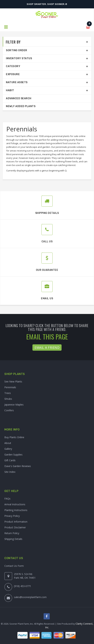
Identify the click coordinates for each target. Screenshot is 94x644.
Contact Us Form (14, 566)
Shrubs (8, 399)
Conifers (9, 410)
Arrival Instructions (15, 504)
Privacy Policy (12, 516)
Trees (8, 393)
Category (13, 66)
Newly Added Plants (21, 106)
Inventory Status (19, 58)
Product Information (16, 522)
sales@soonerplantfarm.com (30, 597)
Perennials (10, 387)
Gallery (8, 449)
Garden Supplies (13, 455)
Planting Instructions (16, 510)
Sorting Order (17, 50)
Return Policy (12, 533)
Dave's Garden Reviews (18, 466)
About (8, 443)
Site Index (10, 472)
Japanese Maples (14, 405)
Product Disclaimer (15, 527)
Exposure (13, 74)
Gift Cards (10, 460)
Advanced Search (19, 98)
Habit (10, 90)
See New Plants (13, 381)
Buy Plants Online (14, 437)
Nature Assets (17, 82)
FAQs (7, 499)
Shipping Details (13, 539)
